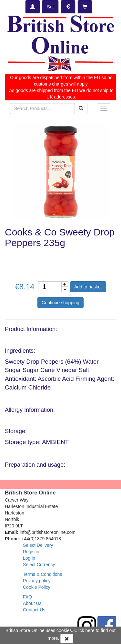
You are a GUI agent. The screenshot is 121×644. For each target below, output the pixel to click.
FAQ (27, 597)
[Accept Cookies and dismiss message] (67, 639)
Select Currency (39, 565)
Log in (29, 558)
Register (31, 552)
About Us (32, 603)
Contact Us (34, 610)
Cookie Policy (37, 587)
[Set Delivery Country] (50, 7)
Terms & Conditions (42, 574)
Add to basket (88, 287)
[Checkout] (85, 7)
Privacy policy (37, 581)
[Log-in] (33, 7)
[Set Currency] (68, 7)
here (90, 630)
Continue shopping (60, 303)
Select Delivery (38, 545)
